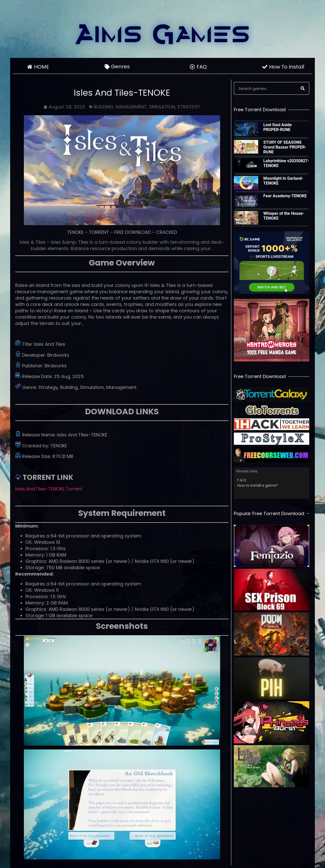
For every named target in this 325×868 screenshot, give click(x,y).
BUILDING (104, 107)
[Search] (303, 88)
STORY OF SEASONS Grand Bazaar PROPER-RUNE (285, 147)
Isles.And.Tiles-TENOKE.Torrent (49, 489)
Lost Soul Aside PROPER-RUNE (278, 127)
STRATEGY (189, 107)
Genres (122, 67)
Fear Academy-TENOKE (285, 196)
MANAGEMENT (131, 107)
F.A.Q (242, 480)
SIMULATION (162, 107)
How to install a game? (258, 485)
